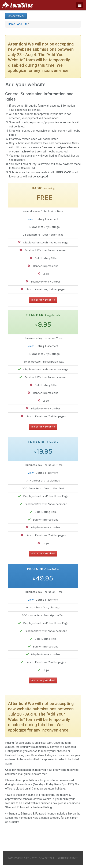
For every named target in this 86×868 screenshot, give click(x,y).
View (31, 219)
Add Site (22, 24)
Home (12, 24)
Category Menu (16, 16)
